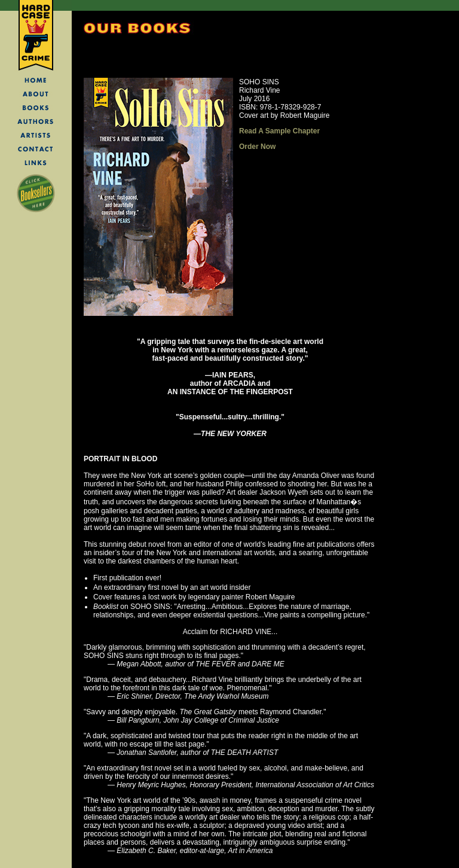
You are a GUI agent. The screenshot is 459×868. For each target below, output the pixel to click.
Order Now (257, 147)
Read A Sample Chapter (279, 131)
